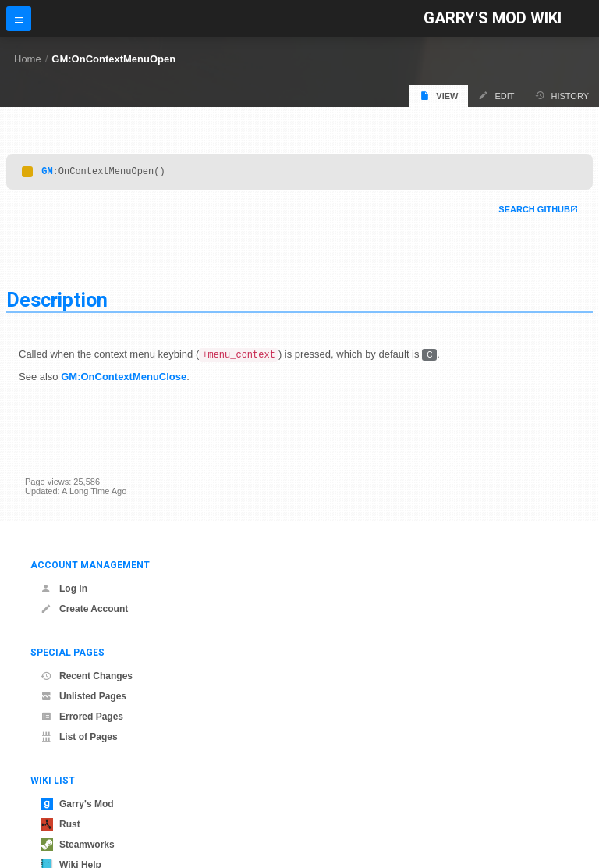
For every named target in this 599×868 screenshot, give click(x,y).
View (439, 96)
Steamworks (78, 845)
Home (28, 59)
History (562, 96)
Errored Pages (82, 717)
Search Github (534, 212)
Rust (60, 824)
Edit (496, 96)
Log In (64, 589)
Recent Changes (87, 676)
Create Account (84, 609)
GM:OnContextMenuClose (124, 380)
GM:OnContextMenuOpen (113, 59)
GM (47, 173)
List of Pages (79, 737)
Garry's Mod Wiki (493, 18)
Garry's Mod (77, 804)
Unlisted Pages (83, 696)
